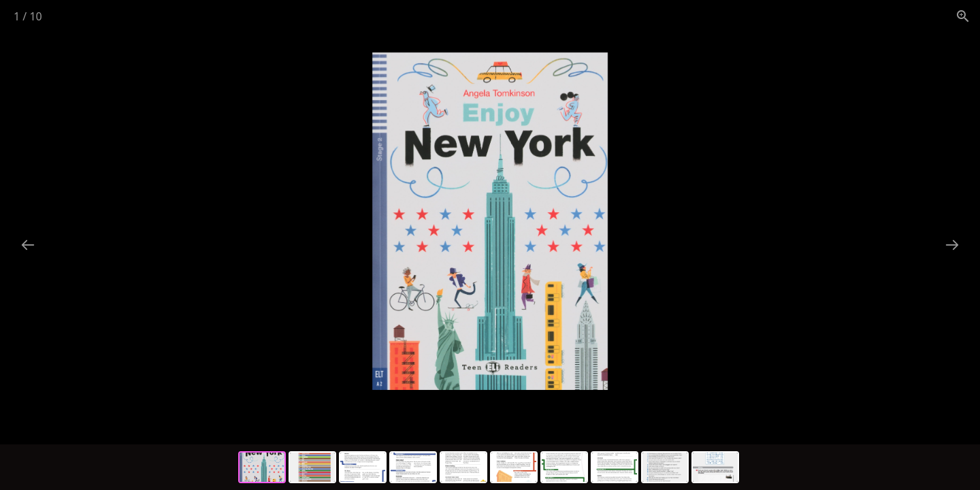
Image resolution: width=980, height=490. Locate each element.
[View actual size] (963, 16)
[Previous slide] (28, 245)
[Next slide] (952, 245)
